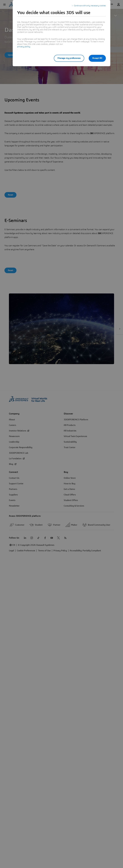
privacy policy (24, 47)
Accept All (97, 58)
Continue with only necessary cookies (90, 6)
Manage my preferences (69, 58)
